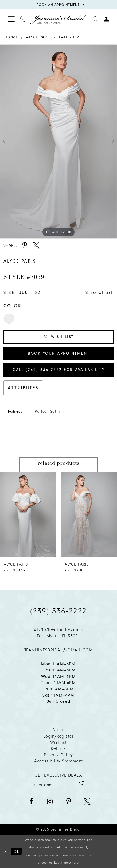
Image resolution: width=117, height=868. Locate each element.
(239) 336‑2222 (58, 611)
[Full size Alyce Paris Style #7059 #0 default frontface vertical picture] (58, 141)
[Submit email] (81, 783)
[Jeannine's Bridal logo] (58, 19)
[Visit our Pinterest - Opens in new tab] (69, 802)
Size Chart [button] (99, 292)
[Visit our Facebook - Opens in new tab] (31, 802)
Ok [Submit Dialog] (17, 851)
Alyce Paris (38, 37)
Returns (58, 748)
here (75, 863)
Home (12, 37)
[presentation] (28, 514)
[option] (58, 141)
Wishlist (58, 742)
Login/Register (58, 736)
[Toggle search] (96, 19)
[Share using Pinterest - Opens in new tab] (25, 246)
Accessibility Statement (58, 761)
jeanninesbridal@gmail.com (58, 650)
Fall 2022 (69, 37)
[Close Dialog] (5, 851)
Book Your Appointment (59, 353)
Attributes (23, 388)
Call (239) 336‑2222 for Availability (59, 370)
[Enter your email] (58, 783)
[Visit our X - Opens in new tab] (87, 802)
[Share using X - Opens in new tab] (36, 246)
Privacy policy (58, 755)
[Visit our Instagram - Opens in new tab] (50, 802)
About (58, 730)
